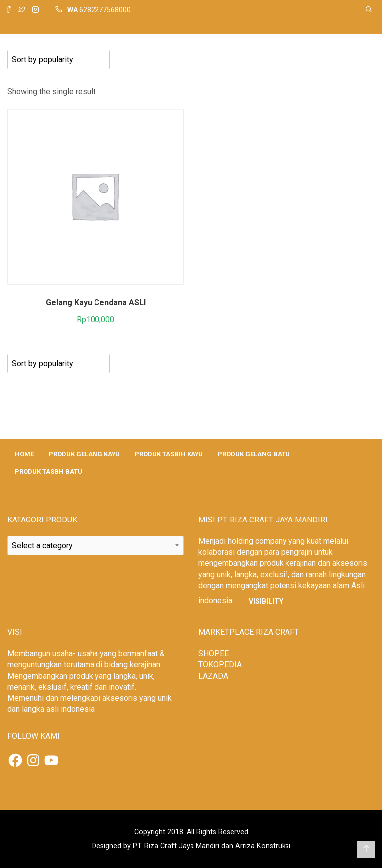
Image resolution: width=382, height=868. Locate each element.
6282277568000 (105, 10)
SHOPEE (214, 653)
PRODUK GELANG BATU (254, 454)
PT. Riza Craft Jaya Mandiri (176, 846)
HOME (24, 454)
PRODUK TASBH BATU (48, 472)
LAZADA (213, 676)
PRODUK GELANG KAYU (84, 454)
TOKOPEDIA (220, 664)
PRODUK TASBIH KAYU (169, 454)
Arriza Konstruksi (263, 846)
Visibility (266, 601)
